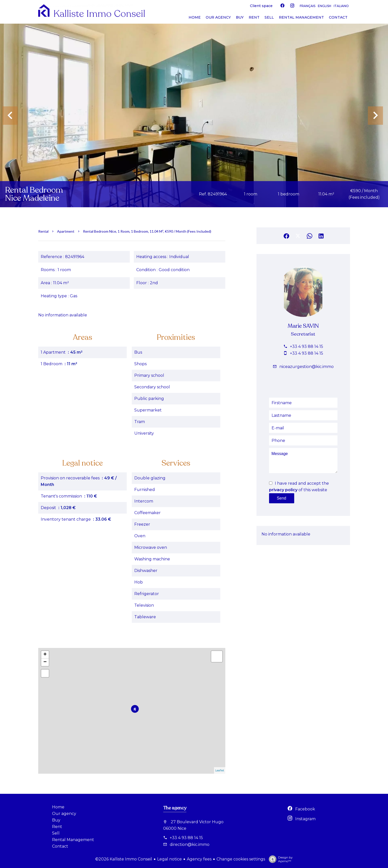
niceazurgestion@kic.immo (307, 367)
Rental (43, 231)
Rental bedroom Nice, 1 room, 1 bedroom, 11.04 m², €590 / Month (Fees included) (147, 231)
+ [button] (45, 655)
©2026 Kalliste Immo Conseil (124, 859)
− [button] (45, 662)
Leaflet (220, 770)
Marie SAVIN (303, 326)
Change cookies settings (241, 859)
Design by (279, 859)
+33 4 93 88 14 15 (307, 346)
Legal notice (169, 859)
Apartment (66, 231)
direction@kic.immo (190, 844)
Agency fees (199, 859)
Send (282, 498)
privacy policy (283, 490)
